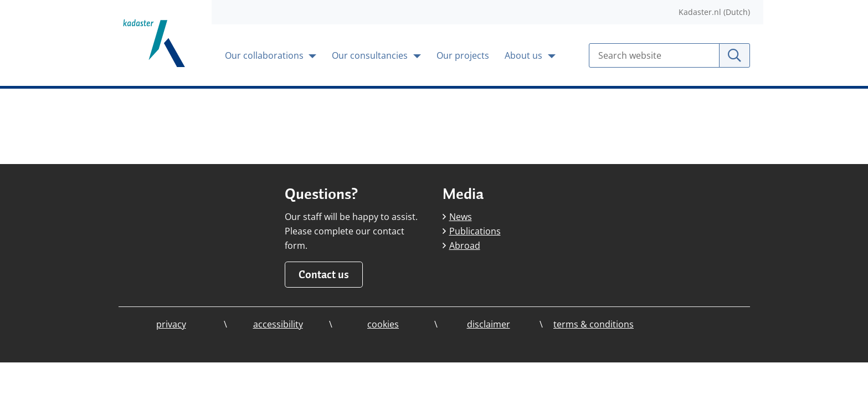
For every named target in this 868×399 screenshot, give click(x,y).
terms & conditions (594, 324)
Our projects (463, 55)
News (457, 217)
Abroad (461, 245)
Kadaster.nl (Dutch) (714, 12)
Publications (472, 231)
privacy (171, 324)
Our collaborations (265, 55)
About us (525, 55)
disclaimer (489, 324)
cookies (383, 324)
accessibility (278, 324)
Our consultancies (371, 55)
